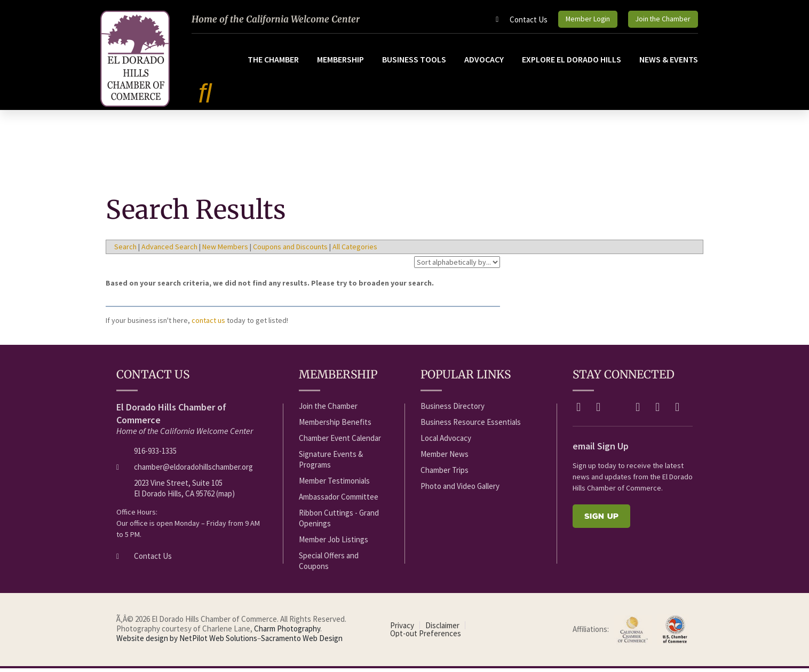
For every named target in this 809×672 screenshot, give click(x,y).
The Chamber (273, 63)
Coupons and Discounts (290, 250)
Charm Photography (287, 632)
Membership (340, 63)
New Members (225, 250)
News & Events (669, 63)
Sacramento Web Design (302, 642)
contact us (208, 324)
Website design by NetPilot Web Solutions (187, 642)
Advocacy (484, 63)
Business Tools (414, 63)
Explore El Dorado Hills (572, 63)
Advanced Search (169, 250)
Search (125, 250)
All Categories (355, 250)
